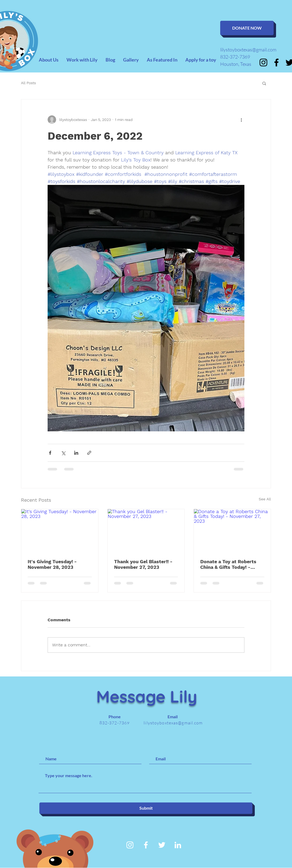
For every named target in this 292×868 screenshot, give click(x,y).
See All (265, 499)
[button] (264, 83)
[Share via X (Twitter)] (63, 453)
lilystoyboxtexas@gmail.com (248, 50)
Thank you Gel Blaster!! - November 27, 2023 (143, 564)
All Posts (28, 83)
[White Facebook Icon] (146, 845)
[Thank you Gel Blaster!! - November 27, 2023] (146, 531)
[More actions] (241, 120)
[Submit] (146, 808)
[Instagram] (263, 62)
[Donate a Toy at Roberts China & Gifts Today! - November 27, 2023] (232, 531)
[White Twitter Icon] (162, 845)
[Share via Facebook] (50, 453)
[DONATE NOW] (247, 28)
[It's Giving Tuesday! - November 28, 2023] (60, 531)
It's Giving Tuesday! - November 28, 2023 (52, 564)
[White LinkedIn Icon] (178, 845)
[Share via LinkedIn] (76, 453)
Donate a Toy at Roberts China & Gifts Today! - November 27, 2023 (228, 564)
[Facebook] (276, 62)
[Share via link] (89, 453)
